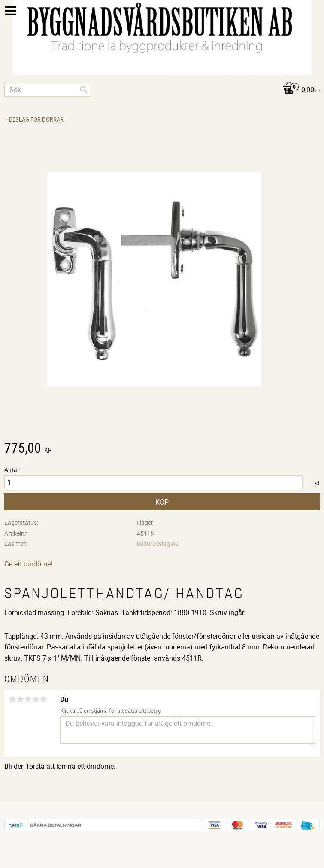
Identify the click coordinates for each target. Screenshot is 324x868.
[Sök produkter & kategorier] (47, 90)
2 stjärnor (20, 699)
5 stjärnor (43, 699)
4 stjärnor (36, 699)
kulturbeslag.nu (158, 544)
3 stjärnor (28, 699)
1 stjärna (12, 699)
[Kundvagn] (162, 90)
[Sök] (84, 90)
